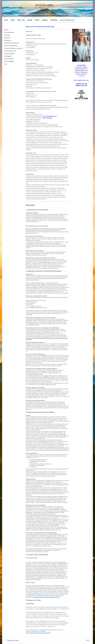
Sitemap (17, 640)
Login (88, 640)
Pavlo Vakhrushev (47, 118)
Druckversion (10, 640)
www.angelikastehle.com (50, 116)
